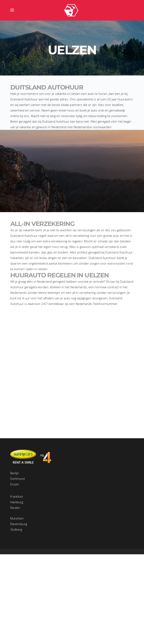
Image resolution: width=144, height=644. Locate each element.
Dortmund (18, 479)
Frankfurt (17, 496)
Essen (15, 484)
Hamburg (17, 502)
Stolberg (16, 529)
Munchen (17, 518)
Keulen (15, 508)
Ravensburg (19, 524)
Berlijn (15, 473)
